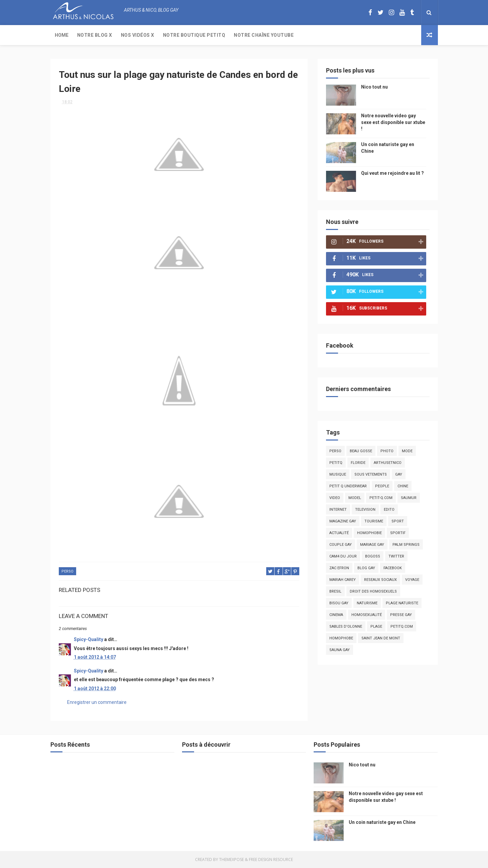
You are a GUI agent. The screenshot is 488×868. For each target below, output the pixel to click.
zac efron (339, 568)
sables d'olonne (346, 627)
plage (376, 627)
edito (389, 510)
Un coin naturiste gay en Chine (382, 822)
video (335, 498)
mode (407, 451)
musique (338, 474)
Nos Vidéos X (138, 35)
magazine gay (343, 521)
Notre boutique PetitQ (194, 35)
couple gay (341, 545)
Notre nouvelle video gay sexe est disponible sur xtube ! (393, 122)
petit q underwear (348, 486)
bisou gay (339, 603)
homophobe (341, 638)
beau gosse (361, 451)
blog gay (366, 568)
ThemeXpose (231, 859)
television (365, 510)
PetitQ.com (402, 627)
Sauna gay (340, 650)
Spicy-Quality (89, 639)
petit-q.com (381, 498)
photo (387, 451)
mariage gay (372, 545)
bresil (335, 591)
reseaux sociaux (380, 580)
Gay (399, 474)
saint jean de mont (381, 638)
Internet (338, 510)
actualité (339, 533)
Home (62, 35)
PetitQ (336, 463)
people (382, 486)
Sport (398, 521)
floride (358, 463)
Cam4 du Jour (343, 556)
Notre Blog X (95, 35)
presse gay (401, 615)
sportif (398, 533)
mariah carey (343, 580)
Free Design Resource (271, 859)
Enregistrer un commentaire (97, 702)
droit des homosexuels (373, 591)
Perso (67, 571)
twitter (396, 556)
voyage (412, 580)
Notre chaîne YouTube (264, 35)
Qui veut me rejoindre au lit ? (392, 173)
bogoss (373, 556)
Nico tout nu (374, 87)
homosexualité (367, 615)
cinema (336, 615)
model (355, 498)
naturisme (367, 603)
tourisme (374, 521)
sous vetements (371, 474)
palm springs (406, 545)
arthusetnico (388, 463)
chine (403, 486)
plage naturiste (402, 603)
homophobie (369, 533)
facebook (393, 568)
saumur (409, 498)
